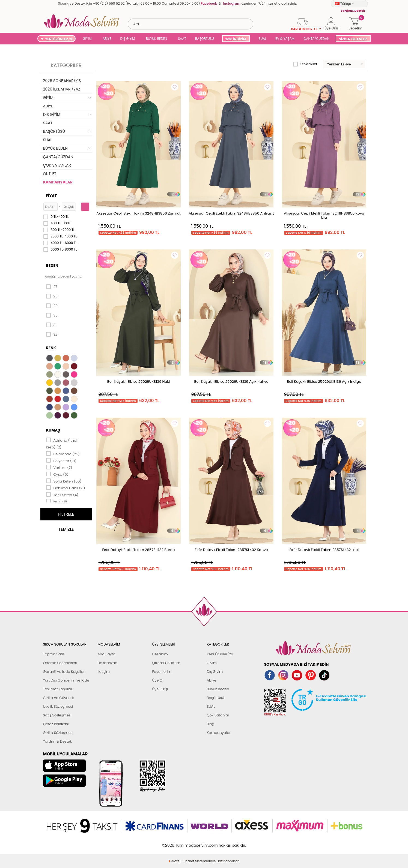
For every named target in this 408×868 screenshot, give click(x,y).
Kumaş (53, 430)
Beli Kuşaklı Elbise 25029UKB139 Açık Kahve (231, 382)
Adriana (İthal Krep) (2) (62, 443)
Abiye (212, 680)
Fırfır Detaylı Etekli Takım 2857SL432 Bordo (138, 550)
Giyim (212, 663)
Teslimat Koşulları (58, 689)
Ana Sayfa (107, 654)
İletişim (104, 672)
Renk (51, 348)
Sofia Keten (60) (64, 481)
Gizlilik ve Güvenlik (59, 698)
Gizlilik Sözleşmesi (58, 733)
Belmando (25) (63, 454)
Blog (211, 724)
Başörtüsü (216, 698)
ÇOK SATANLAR (57, 165)
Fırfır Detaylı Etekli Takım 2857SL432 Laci (324, 550)
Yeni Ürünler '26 (220, 654)
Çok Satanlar (218, 715)
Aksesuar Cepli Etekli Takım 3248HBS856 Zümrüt (139, 213)
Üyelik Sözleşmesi (58, 706)
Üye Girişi (160, 689)
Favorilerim (162, 672)
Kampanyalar (219, 733)
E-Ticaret (187, 843)
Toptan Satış (54, 654)
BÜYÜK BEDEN (157, 39)
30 (52, 315)
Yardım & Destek (57, 741)
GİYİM (87, 39)
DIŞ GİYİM (127, 39)
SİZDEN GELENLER (353, 39)
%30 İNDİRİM (236, 39)
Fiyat (52, 196)
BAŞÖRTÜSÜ (205, 39)
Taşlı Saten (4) (62, 495)
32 (52, 334)
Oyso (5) (57, 474)
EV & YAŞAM (285, 39)
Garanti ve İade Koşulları (64, 672)
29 (52, 306)
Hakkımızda (108, 663)
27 (52, 287)
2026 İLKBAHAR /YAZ (62, 89)
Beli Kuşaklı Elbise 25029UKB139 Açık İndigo (324, 382)
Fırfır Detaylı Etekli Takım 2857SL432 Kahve (231, 550)
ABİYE (107, 39)
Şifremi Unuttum (166, 663)
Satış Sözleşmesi (57, 715)
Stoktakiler (305, 64)
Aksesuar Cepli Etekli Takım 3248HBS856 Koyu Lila (324, 215)
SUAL (262, 39)
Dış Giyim (215, 672)
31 (51, 325)
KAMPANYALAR (58, 182)
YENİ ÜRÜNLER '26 (59, 39)
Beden (52, 266)
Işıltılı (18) (57, 501)
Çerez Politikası (56, 724)
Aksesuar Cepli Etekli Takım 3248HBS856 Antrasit (231, 213)
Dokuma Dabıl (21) (66, 488)
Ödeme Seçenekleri (60, 663)
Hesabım (160, 654)
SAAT (182, 39)
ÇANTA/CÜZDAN (316, 39)
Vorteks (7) (59, 467)
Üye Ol (158, 680)
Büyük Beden (218, 689)
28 (52, 296)
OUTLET (50, 174)
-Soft (174, 843)
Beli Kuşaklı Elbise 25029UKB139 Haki (139, 382)
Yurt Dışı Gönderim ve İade (66, 680)
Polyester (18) (61, 460)
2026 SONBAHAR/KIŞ (62, 81)
